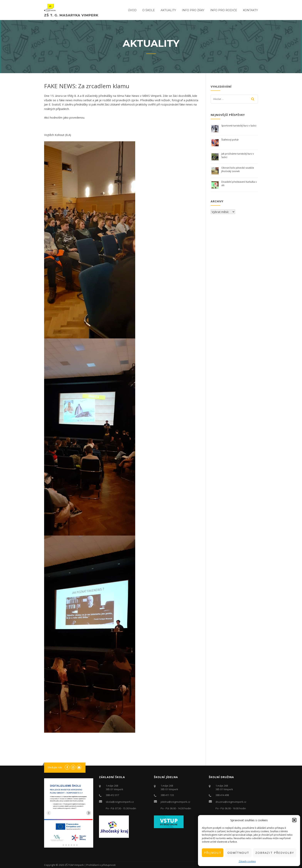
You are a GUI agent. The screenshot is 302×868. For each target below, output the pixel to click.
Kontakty (250, 10)
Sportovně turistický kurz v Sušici (239, 126)
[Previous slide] (49, 813)
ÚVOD (132, 10)
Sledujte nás (55, 767)
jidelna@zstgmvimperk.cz (175, 802)
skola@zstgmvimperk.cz (120, 802)
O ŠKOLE (149, 10)
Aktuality (168, 10)
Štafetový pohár (230, 140)
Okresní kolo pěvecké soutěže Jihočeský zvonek (238, 169)
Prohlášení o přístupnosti (101, 865)
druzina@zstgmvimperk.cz (231, 802)
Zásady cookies (247, 861)
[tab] (61, 845)
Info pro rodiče (224, 10)
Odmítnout (238, 853)
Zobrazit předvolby (275, 853)
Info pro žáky (193, 10)
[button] (294, 820)
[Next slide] (89, 813)
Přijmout (213, 853)
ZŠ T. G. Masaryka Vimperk (71, 15)
